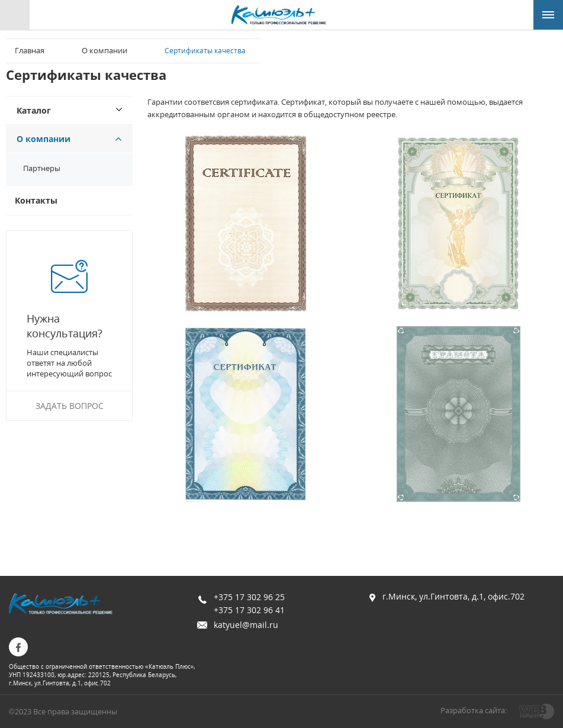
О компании (104, 50)
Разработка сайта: (474, 710)
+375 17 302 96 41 (249, 610)
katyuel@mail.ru (246, 625)
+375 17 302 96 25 (249, 597)
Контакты (36, 200)
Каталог (34, 110)
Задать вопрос (70, 406)
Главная (30, 50)
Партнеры (42, 168)
